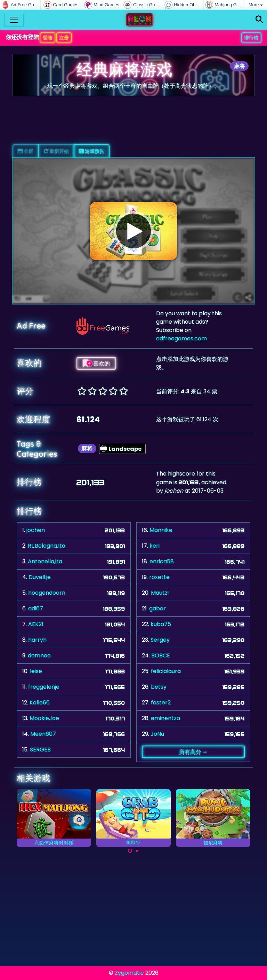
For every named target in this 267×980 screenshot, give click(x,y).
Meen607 (43, 734)
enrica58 (162, 561)
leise (36, 671)
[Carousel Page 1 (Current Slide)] (130, 851)
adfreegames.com (181, 338)
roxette (159, 577)
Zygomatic (129, 973)
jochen (36, 530)
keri (155, 546)
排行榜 (251, 38)
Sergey (160, 640)
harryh (37, 640)
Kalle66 (40, 703)
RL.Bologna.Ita (47, 546)
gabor (157, 608)
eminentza (165, 718)
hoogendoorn (47, 593)
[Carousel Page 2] (137, 851)
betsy (159, 687)
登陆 (48, 38)
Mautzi (160, 593)
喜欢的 (96, 363)
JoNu (157, 734)
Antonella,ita (45, 561)
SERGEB (40, 750)
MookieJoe (44, 718)
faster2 (161, 703)
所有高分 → (193, 752)
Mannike (161, 530)
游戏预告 (92, 151)
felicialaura (166, 671)
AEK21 (36, 624)
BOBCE (161, 655)
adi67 (36, 608)
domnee (39, 655)
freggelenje (44, 687)
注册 (64, 38)
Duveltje (40, 577)
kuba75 (161, 624)
